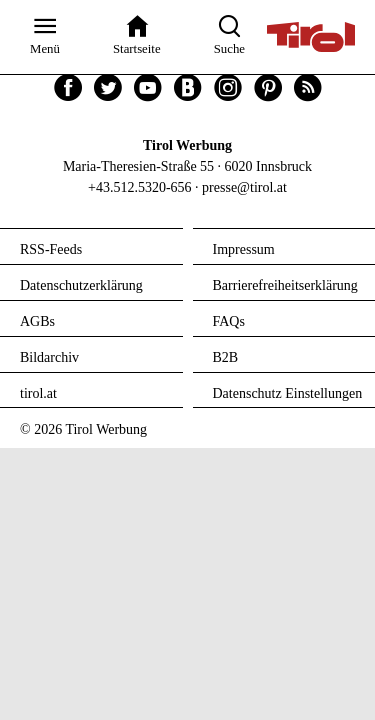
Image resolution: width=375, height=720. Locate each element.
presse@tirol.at (244, 187)
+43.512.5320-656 (140, 187)
